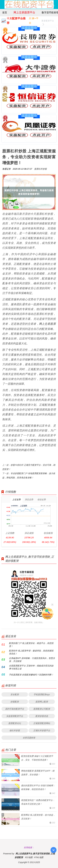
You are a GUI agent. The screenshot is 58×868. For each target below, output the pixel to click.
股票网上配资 (42, 702)
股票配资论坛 (15, 723)
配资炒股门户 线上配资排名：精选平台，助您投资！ (31, 645)
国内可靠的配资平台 (15, 709)
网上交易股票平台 (24, 12)
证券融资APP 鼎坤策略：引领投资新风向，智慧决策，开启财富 (32, 660)
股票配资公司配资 (42, 709)
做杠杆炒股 (15, 730)
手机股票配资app (42, 694)
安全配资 (15, 694)
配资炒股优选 (42, 716)
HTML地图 (39, 857)
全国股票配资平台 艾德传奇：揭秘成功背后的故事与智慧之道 (31, 667)
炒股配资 (15, 702)
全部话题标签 (29, 738)
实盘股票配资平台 (15, 716)
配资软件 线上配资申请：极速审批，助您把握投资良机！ (31, 652)
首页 (5, 12)
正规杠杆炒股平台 (42, 730)
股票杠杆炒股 (41, 169)
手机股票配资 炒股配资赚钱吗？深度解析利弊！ (31, 675)
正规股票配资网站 (42, 723)
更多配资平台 (48, 21)
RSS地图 (29, 857)
